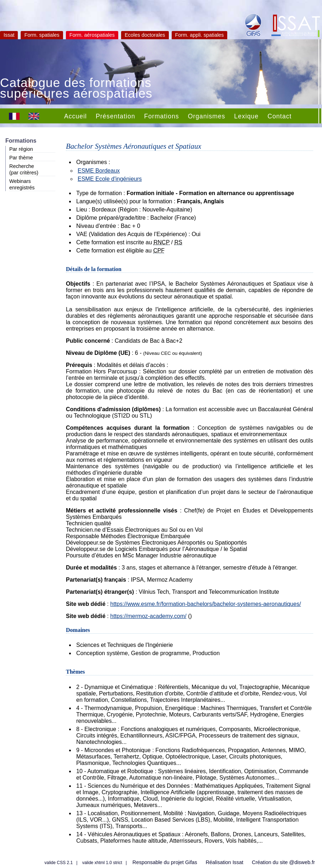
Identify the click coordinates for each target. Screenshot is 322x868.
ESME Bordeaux (99, 171)
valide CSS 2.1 (59, 863)
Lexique (246, 116)
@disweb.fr (302, 862)
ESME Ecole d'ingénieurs (110, 179)
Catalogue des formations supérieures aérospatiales (76, 89)
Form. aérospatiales (92, 35)
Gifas (191, 862)
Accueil (76, 116)
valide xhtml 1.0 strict (102, 863)
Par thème (21, 158)
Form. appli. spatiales (200, 35)
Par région (21, 149)
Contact (280, 116)
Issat (9, 35)
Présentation (116, 116)
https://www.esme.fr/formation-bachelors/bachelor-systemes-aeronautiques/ (205, 604)
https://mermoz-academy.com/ (148, 616)
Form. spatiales (42, 35)
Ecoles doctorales (145, 35)
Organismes (207, 116)
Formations (162, 116)
